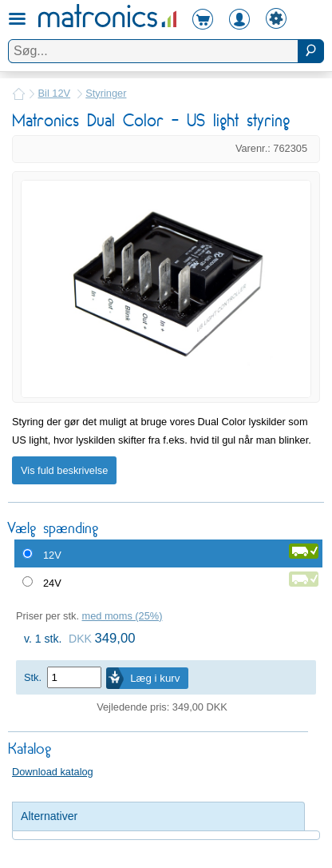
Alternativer (49, 816)
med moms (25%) (123, 616)
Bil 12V (55, 93)
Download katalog (53, 772)
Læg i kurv (155, 678)
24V (52, 583)
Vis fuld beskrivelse (64, 470)
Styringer (106, 93)
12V (52, 555)
